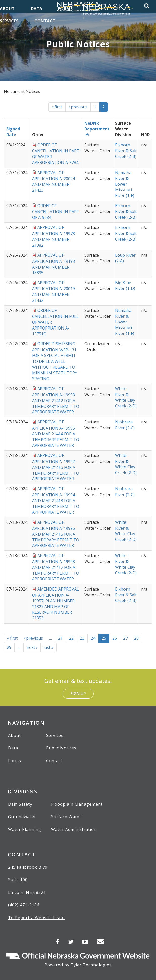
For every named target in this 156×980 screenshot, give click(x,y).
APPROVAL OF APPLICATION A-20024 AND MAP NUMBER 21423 (53, 181)
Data (13, 748)
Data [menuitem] (37, 9)
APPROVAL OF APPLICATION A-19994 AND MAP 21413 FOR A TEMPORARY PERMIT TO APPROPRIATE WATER (56, 500)
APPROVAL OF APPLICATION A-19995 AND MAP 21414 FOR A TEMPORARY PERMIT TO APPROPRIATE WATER (56, 434)
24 (95, 638)
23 (84, 638)
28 (138, 638)
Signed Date (13, 132)
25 (105, 639)
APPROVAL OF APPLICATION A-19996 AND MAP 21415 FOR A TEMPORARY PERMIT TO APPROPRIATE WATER (56, 534)
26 (116, 638)
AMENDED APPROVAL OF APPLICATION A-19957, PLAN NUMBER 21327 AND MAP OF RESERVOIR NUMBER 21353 (55, 604)
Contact (54, 761)
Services (55, 735)
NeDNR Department (97, 129)
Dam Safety (20, 804)
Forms (15, 761)
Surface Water (66, 817)
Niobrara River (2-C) (125, 425)
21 (62, 638)
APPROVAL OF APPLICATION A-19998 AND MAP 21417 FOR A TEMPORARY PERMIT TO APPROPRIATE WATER (56, 567)
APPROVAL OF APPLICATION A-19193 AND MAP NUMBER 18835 (53, 264)
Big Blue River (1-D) (125, 286)
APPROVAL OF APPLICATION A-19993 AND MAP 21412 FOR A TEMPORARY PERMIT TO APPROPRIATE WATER (56, 400)
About (14, 735)
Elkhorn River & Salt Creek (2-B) (126, 151)
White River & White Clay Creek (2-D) (126, 397)
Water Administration (74, 829)
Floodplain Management (77, 804)
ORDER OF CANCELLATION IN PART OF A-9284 (56, 211)
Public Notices (61, 748)
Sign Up (78, 694)
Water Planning (25, 829)
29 (11, 647)
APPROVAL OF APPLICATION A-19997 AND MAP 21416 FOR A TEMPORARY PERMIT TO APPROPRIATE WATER (56, 467)
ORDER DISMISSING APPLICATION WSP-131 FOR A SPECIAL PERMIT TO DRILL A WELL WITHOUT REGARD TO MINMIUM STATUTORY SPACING (55, 361)
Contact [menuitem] (45, 21)
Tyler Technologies (91, 965)
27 (127, 638)
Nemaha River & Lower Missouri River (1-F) (125, 184)
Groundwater (22, 817)
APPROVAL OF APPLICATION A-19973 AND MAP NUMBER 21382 (53, 236)
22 (73, 638)
